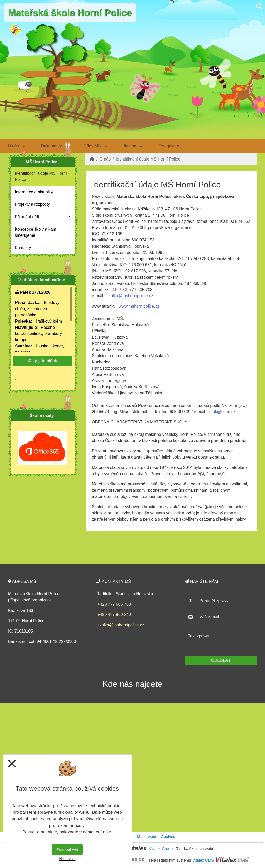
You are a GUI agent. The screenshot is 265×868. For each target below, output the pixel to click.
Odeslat (221, 660)
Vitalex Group (161, 848)
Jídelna (133, 146)
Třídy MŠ (96, 146)
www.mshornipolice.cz (139, 306)
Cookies (168, 837)
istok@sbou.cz (222, 412)
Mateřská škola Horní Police (70, 13)
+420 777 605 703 (114, 604)
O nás (105, 159)
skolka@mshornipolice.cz (130, 296)
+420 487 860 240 (114, 615)
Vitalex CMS (203, 860)
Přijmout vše (67, 849)
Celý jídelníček (43, 361)
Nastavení (67, 859)
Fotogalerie (169, 146)
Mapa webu (147, 837)
